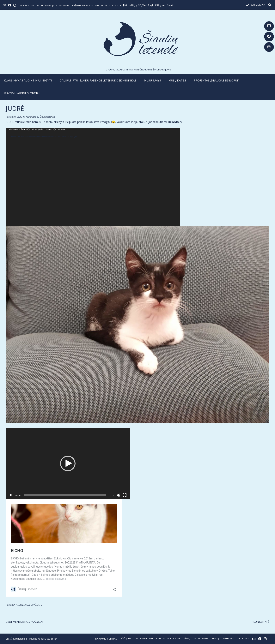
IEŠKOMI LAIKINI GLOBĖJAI (22, 93)
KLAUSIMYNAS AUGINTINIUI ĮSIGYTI (28, 80)
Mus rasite (115, 6)
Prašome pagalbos (82, 6)
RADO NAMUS (201, 638)
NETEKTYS (228, 638)
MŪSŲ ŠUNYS (153, 80)
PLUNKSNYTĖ (260, 622)
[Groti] (11, 495)
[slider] (65, 495)
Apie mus (25, 6)
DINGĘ (216, 638)
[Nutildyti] (119, 495)
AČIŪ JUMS (126, 638)
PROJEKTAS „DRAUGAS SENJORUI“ (217, 80)
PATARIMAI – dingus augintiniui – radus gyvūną (163, 638)
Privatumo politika (105, 639)
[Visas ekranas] (125, 495)
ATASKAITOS (63, 6)
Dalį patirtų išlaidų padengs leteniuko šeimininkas (98, 80)
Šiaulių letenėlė (47, 117)
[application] (93, 177)
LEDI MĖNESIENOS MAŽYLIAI (24, 622)
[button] (68, 463)
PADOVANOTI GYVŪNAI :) (29, 605)
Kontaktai (101, 6)
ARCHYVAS (243, 638)
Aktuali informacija (43, 6)
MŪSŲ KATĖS (177, 80)
